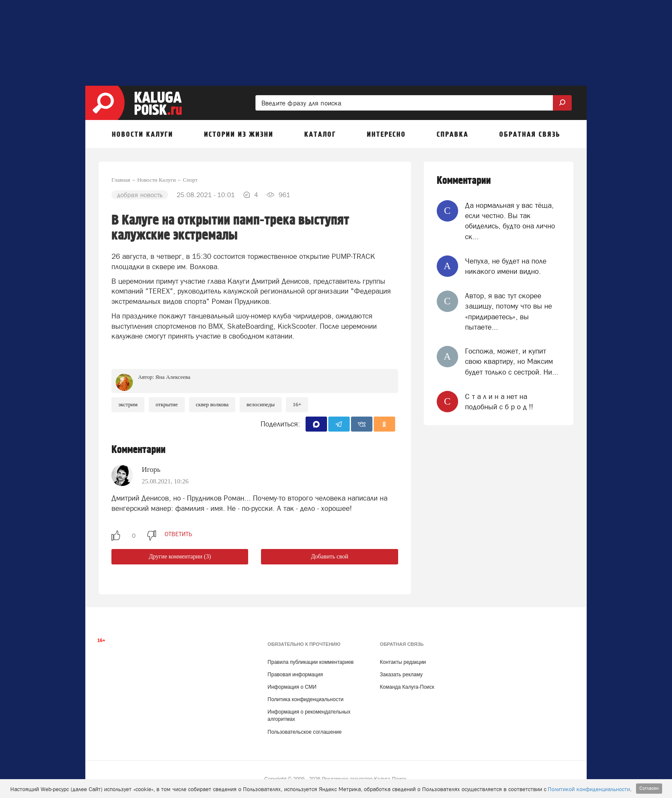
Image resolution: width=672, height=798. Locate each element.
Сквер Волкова (212, 404)
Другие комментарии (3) (180, 556)
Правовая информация (295, 675)
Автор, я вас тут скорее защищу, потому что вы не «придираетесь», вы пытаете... (508, 311)
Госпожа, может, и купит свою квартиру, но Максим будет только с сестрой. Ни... (512, 361)
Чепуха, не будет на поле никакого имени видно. (506, 266)
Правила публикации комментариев (310, 662)
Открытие (167, 404)
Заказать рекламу (401, 675)
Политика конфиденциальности (305, 699)
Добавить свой (329, 556)
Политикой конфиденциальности (589, 789)
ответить (178, 534)
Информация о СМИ (292, 687)
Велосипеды (261, 404)
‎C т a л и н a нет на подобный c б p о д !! (499, 402)
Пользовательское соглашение (304, 732)
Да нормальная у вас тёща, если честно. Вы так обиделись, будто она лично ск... (510, 221)
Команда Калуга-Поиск (407, 687)
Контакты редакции (403, 662)
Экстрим (128, 404)
